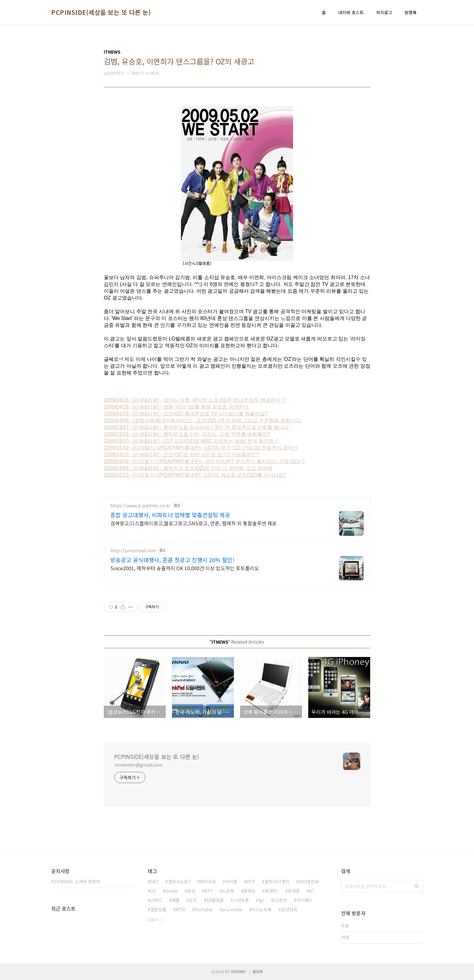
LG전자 (280, 900)
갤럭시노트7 (179, 882)
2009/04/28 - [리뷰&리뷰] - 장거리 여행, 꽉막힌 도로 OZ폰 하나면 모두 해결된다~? (195, 400)
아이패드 (305, 900)
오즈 (193, 900)
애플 (176, 900)
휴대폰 (294, 891)
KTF (209, 891)
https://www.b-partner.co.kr (140, 506)
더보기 (153, 919)
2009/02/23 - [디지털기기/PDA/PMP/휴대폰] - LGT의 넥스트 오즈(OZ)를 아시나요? (195, 475)
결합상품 (158, 909)
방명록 (411, 12)
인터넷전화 (309, 882)
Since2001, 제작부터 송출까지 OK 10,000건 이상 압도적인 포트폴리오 (185, 568)
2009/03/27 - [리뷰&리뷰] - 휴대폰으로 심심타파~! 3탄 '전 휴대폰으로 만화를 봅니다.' (197, 427)
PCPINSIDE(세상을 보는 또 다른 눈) (101, 12)
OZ (153, 891)
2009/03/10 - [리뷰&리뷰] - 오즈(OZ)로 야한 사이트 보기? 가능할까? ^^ (182, 455)
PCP (251, 882)
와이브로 (208, 882)
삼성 (191, 891)
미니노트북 (262, 909)
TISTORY (238, 971)
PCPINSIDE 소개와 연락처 (76, 882)
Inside (172, 891)
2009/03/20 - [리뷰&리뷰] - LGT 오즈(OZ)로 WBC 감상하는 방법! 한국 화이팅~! (191, 441)
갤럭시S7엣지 (277, 882)
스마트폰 (241, 900)
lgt (261, 900)
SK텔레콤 (215, 900)
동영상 (250, 891)
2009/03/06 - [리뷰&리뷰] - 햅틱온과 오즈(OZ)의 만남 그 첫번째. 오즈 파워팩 (188, 468)
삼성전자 (289, 909)
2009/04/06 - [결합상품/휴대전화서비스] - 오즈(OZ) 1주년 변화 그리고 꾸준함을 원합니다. (203, 420)
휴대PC (272, 891)
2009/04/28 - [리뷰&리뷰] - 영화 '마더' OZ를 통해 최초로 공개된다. (177, 407)
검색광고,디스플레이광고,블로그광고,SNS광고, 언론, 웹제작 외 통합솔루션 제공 (193, 523)
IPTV (180, 909)
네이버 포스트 (351, 12)
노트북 (228, 891)
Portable (204, 909)
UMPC (156, 900)
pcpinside (232, 909)
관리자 (258, 971)
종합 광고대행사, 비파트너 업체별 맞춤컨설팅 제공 (170, 515)
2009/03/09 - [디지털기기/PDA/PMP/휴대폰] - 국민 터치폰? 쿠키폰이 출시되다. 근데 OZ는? (204, 461)
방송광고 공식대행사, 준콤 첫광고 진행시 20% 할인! (172, 560)
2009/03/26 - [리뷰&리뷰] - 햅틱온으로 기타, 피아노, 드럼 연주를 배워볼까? (187, 434)
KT (312, 891)
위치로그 (384, 12)
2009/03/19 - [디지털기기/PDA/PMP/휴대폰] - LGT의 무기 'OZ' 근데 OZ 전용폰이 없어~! (200, 448)
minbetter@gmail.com (138, 765)
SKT (154, 882)
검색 (417, 886)
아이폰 (231, 882)
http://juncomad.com (133, 551)
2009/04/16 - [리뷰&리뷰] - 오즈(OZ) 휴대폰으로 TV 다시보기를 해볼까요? (186, 414)
